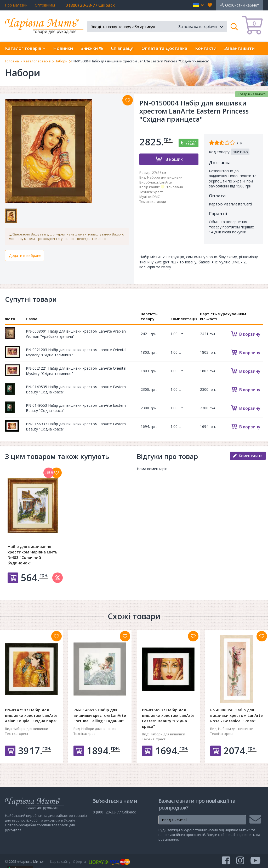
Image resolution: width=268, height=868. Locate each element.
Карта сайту (60, 861)
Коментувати (248, 456)
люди (162, 202)
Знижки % (92, 48)
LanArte (166, 182)
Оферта (79, 861)
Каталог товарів (37, 61)
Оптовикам (45, 5)
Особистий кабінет (242, 5)
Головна (12, 61)
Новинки (63, 48)
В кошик (174, 159)
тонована (175, 187)
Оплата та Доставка (164, 48)
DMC (156, 197)
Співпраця (122, 48)
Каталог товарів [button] (25, 48)
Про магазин (16, 5)
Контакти (206, 48)
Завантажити (240, 48)
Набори (61, 61)
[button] (198, 5)
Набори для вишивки (165, 177)
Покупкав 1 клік (190, 143)
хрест (158, 192)
